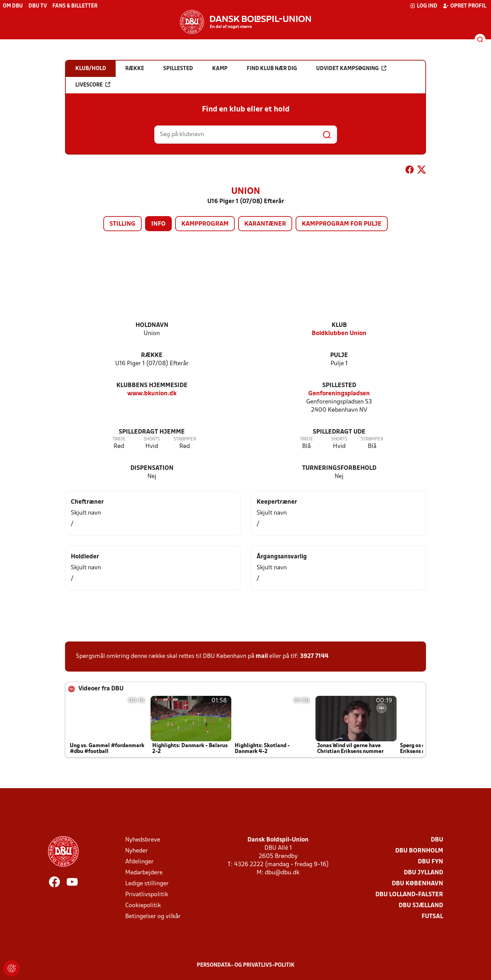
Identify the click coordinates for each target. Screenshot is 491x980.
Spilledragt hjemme (152, 432)
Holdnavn (152, 325)
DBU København (417, 884)
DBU (437, 840)
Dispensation (152, 468)
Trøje (119, 439)
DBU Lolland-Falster (409, 895)
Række (152, 355)
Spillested (339, 386)
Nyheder (137, 851)
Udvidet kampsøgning (351, 68)
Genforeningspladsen (339, 394)
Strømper (185, 439)
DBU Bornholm (419, 851)
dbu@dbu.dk (282, 873)
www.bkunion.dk (152, 394)
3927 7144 (314, 656)
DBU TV (38, 6)
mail (262, 656)
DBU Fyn (430, 862)
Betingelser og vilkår (153, 917)
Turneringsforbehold (339, 468)
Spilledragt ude (339, 432)
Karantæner (265, 224)
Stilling (122, 224)
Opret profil (464, 6)
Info (158, 224)
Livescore (93, 85)
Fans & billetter (75, 6)
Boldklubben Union (339, 334)
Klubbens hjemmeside (152, 386)
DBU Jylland (423, 873)
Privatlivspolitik (147, 895)
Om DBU (13, 6)
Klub (339, 325)
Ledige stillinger (147, 884)
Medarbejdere (144, 873)
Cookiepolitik (143, 906)
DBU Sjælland (421, 906)
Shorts (152, 439)
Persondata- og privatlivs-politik (246, 965)
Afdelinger (139, 862)
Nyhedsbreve (143, 840)
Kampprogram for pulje (342, 224)
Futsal (432, 917)
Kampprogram (205, 224)
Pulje (339, 355)
